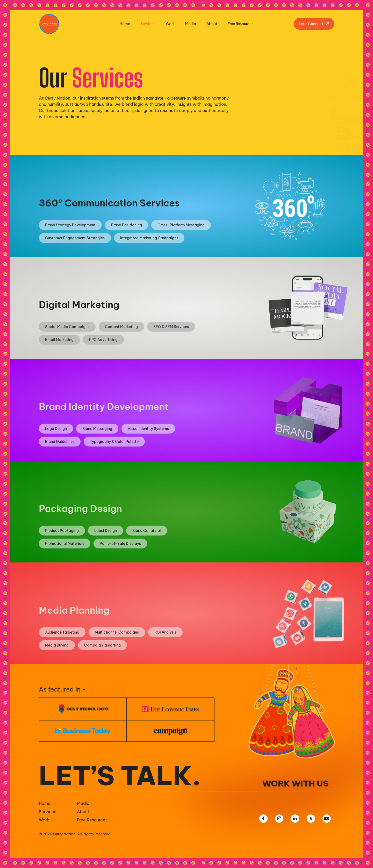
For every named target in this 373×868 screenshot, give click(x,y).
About (212, 24)
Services (148, 24)
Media (191, 24)
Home (125, 24)
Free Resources (241, 24)
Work (170, 24)
